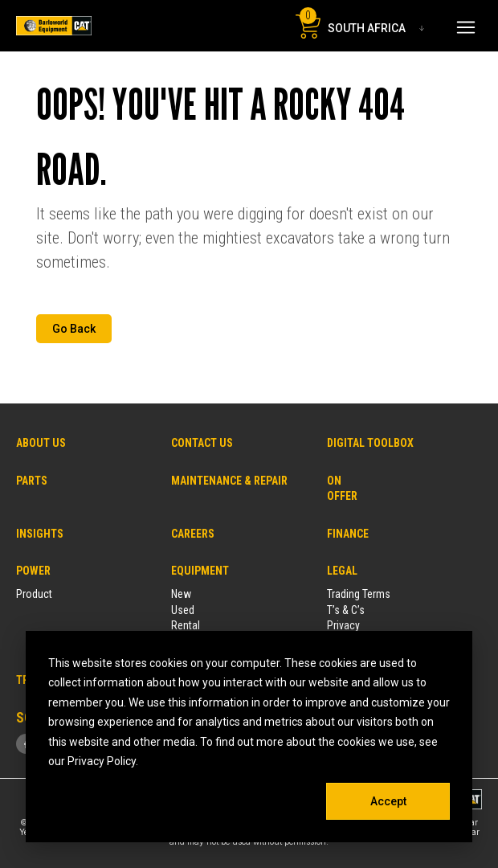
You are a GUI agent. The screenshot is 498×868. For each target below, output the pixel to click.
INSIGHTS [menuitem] (40, 534)
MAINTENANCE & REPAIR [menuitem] (229, 481)
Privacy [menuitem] (343, 625)
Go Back (74, 329)
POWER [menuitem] (33, 571)
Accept (388, 801)
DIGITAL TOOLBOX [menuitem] (370, 443)
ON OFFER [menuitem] (339, 488)
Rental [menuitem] (186, 625)
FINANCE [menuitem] (348, 534)
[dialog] (249, 737)
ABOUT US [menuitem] (41, 443)
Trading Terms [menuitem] (359, 594)
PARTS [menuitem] (32, 481)
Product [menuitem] (34, 594)
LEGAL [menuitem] (342, 571)
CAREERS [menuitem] (193, 534)
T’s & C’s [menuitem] (346, 610)
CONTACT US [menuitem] (202, 443)
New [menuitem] (181, 594)
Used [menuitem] (183, 610)
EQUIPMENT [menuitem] (200, 571)
